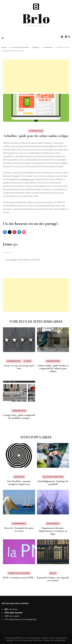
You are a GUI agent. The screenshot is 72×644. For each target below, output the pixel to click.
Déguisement (53, 524)
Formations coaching (19, 573)
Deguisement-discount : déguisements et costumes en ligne (53, 531)
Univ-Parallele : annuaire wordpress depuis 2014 (19, 483)
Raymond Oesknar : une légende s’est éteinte (53, 579)
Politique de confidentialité (54, 640)
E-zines (28, 361)
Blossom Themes (14, 640)
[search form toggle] (69, 37)
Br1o (36, 18)
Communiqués (19, 524)
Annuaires (19, 477)
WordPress (37, 640)
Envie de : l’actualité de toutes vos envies (19, 530)
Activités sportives (53, 477)
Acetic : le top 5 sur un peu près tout (19, 367)
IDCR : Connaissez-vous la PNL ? (19, 578)
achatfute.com (27, 179)
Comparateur (36, 131)
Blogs (53, 573)
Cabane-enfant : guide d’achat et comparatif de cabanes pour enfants (53, 368)
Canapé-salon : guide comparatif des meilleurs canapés (19, 417)
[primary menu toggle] (3, 38)
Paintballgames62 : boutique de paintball (53, 483)
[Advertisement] (36, 76)
